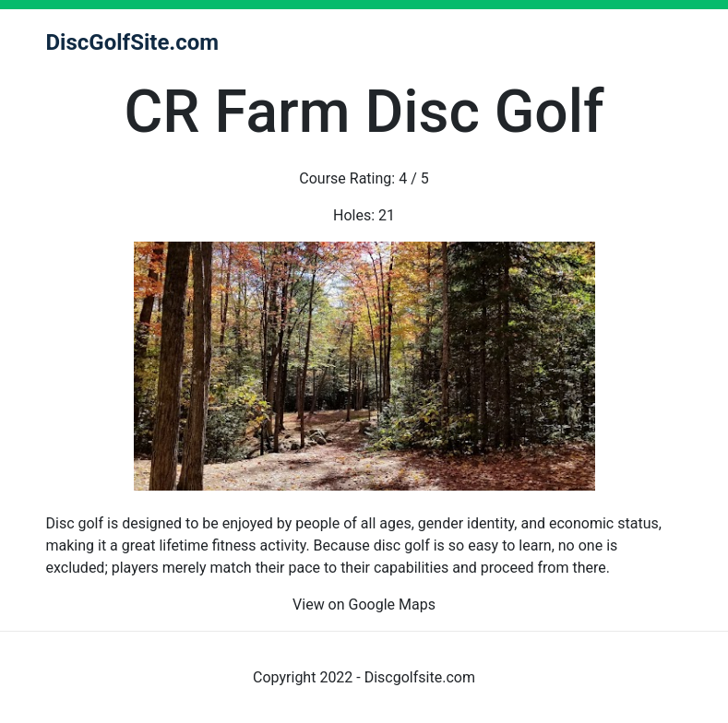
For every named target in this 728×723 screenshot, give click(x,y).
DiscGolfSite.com (133, 42)
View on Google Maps (364, 604)
